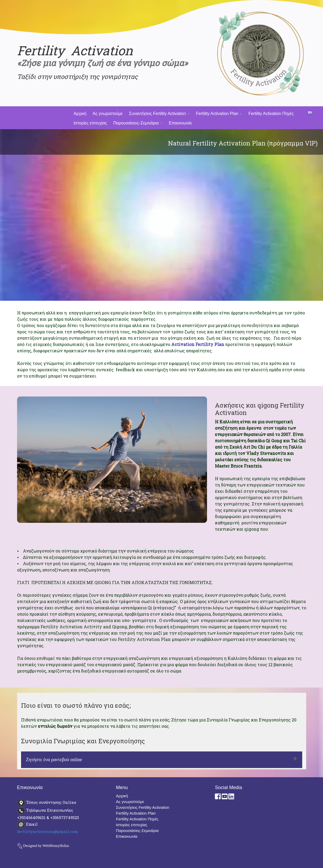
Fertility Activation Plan (219, 114)
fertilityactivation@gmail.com (47, 831)
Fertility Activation (75, 50)
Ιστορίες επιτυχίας (90, 123)
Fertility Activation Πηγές (271, 114)
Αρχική (80, 114)
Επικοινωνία (180, 123)
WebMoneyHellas (56, 846)
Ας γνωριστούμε (108, 114)
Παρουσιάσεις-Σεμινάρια (138, 123)
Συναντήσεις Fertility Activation (159, 114)
